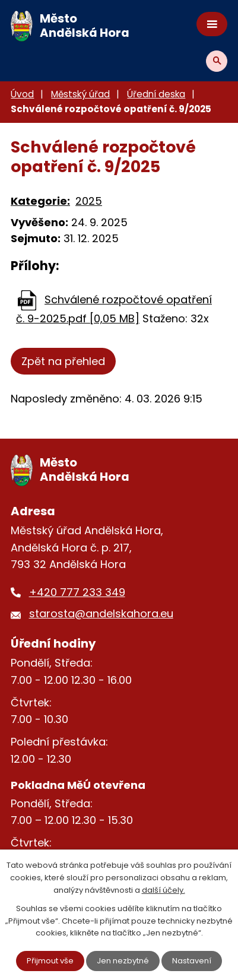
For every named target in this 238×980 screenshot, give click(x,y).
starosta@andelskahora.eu (101, 613)
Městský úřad (80, 94)
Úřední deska (156, 94)
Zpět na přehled (63, 361)
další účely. (164, 890)
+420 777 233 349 (77, 592)
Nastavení (192, 961)
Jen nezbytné (123, 961)
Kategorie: (40, 201)
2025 (89, 201)
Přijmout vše (50, 961)
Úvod (22, 94)
